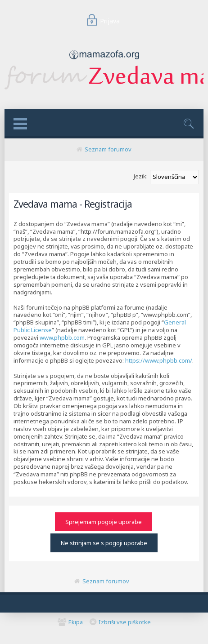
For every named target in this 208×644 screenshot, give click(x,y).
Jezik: (141, 176)
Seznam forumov (108, 149)
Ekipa (76, 622)
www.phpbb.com (62, 338)
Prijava (102, 21)
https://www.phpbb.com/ (159, 360)
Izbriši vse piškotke (125, 622)
